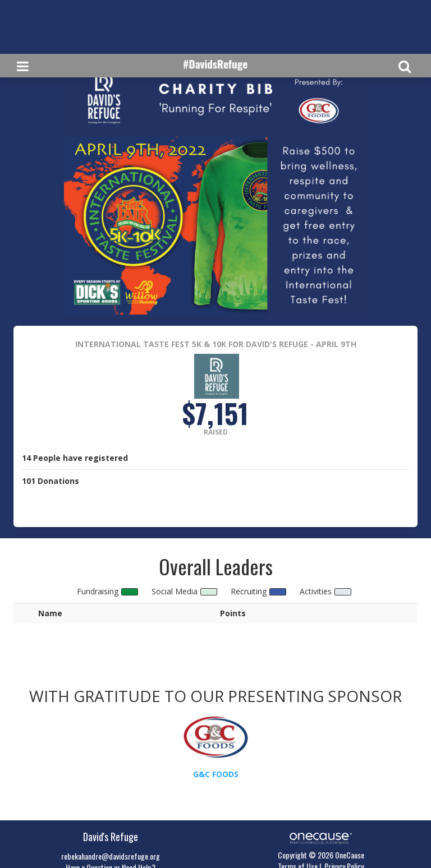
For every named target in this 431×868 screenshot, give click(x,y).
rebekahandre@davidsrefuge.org (111, 856)
